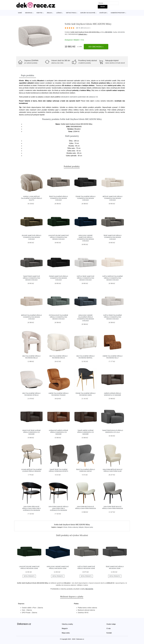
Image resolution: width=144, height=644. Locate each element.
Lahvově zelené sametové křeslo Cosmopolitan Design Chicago (58, 237)
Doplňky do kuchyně (88, 13)
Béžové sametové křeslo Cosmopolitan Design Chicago (113, 198)
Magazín (65, 628)
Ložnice (59, 13)
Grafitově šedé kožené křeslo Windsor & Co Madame (31, 432)
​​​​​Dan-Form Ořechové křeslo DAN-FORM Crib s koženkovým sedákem (31, 508)
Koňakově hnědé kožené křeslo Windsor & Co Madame (58, 432)
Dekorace (29, 13)
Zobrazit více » (83, 34)
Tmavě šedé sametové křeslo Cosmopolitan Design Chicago (31, 278)
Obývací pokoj (71, 13)
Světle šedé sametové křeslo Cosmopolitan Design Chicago (86, 278)
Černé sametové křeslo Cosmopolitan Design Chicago (58, 278)
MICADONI (109, 32)
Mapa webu (66, 633)
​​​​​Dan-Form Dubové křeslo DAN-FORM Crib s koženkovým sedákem (59, 508)
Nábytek (39, 13)
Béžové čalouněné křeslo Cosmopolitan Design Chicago (31, 317)
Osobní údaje (111, 624)
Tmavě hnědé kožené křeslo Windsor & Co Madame (85, 432)
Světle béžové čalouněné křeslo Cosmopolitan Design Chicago (113, 278)
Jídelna (49, 13)
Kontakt (109, 633)
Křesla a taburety (73, 527)
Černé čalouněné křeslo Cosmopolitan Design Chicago (86, 198)
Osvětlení (103, 13)
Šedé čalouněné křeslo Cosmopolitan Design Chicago (59, 198)
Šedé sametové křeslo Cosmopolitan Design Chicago (113, 237)
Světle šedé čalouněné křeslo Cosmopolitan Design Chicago (113, 317)
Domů (20, 13)
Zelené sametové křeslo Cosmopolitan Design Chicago (31, 237)
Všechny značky (67, 624)
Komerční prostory (118, 13)
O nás (109, 628)
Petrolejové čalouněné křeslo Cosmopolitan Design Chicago (58, 317)
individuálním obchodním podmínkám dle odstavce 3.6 (79, 97)
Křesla (65, 527)
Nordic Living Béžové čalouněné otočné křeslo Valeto (31, 198)
